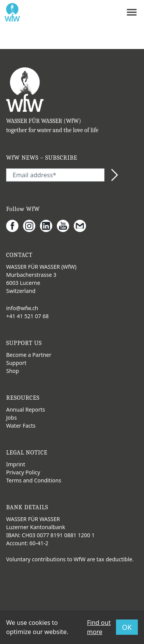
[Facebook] (15, 226)
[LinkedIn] (48, 226)
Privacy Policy (23, 472)
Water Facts (21, 426)
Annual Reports (26, 409)
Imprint (16, 464)
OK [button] (127, 627)
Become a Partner (29, 355)
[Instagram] (31, 226)
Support (16, 363)
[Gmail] (82, 226)
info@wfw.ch (22, 308)
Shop (12, 371)
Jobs (12, 418)
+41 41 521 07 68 (27, 316)
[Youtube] (65, 226)
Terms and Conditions (34, 480)
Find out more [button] (99, 627)
